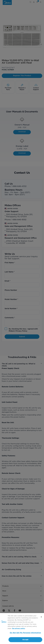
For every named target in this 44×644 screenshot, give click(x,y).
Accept (25, 640)
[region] (22, 629)
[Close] (41, 617)
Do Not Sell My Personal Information (25, 633)
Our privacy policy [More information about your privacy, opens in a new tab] (19, 628)
